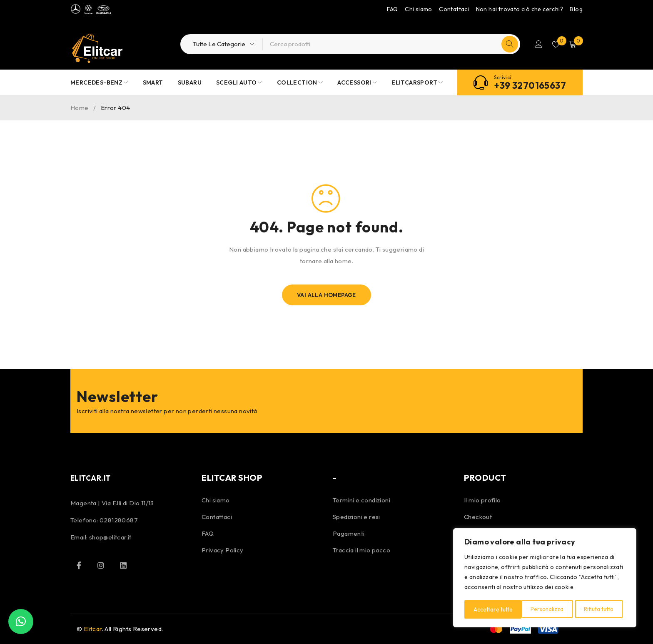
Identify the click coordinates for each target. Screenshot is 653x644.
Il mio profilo (482, 500)
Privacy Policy (223, 550)
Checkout (478, 517)
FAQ (393, 9)
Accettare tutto (597, 609)
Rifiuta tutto (542, 609)
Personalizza (490, 609)
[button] (21, 622)
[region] (545, 579)
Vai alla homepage (326, 295)
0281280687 (119, 520)
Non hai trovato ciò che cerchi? (520, 9)
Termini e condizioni (361, 500)
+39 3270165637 (530, 85)
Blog (576, 9)
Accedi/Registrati (536, 44)
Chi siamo (419, 9)
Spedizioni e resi (356, 517)
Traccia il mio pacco (361, 550)
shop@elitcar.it (110, 537)
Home (80, 108)
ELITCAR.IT (93, 478)
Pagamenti (349, 533)
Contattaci (454, 9)
